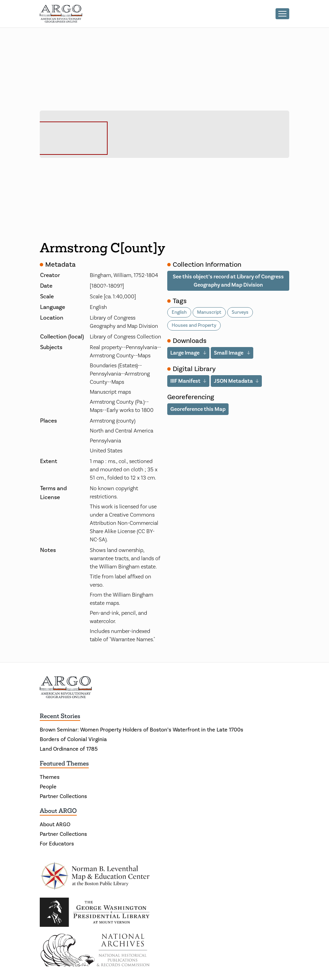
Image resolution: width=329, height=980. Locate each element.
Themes (50, 777)
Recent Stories (60, 716)
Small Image (229, 353)
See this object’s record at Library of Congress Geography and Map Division (228, 281)
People (48, 787)
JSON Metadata (233, 381)
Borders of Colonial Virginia (73, 739)
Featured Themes (64, 763)
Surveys (240, 312)
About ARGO (58, 811)
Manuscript (209, 312)
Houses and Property (194, 325)
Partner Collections (63, 796)
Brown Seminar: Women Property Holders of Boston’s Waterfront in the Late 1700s (142, 730)
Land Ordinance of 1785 (69, 749)
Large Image (185, 353)
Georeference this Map (198, 409)
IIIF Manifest (185, 381)
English (179, 312)
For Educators (57, 844)
